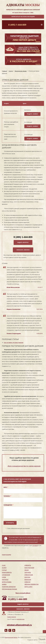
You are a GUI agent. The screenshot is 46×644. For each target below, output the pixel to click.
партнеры (28, 572)
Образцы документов (31, 584)
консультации (29, 568)
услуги (4, 568)
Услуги (11, 71)
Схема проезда (12, 617)
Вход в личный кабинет (23, 593)
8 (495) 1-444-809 (17, 25)
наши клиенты (7, 572)
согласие (35, 545)
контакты (5, 580)
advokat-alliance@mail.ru (19, 625)
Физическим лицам (21, 71)
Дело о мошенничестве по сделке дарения (24, 466)
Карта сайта (28, 587)
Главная (4, 71)
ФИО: (6, 487)
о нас (4, 565)
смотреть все (21, 619)
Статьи (4, 570)
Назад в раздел (6, 555)
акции (27, 570)
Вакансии (28, 580)
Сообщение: (8, 505)
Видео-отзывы (7, 582)
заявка (4, 584)
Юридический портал (11, 637)
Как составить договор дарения (14, 343)
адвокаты (28, 565)
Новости (27, 582)
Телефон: (7, 496)
